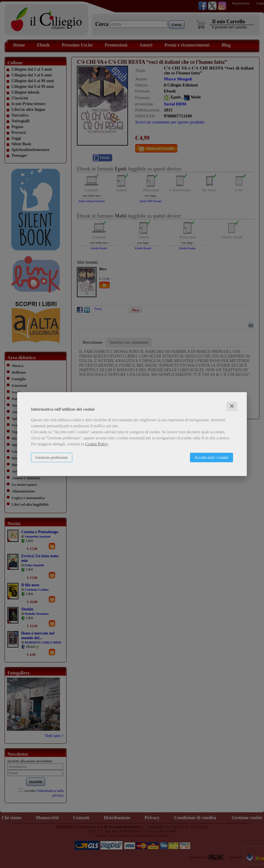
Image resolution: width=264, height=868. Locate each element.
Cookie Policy (97, 444)
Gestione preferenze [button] (52, 458)
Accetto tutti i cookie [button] (211, 458)
